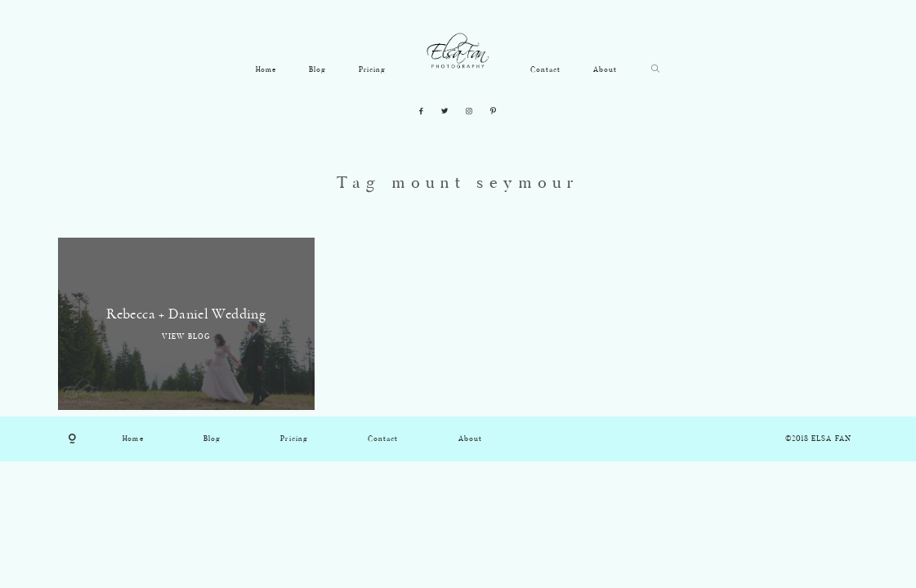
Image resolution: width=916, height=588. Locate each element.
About (605, 70)
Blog (317, 70)
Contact (545, 70)
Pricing (372, 70)
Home (266, 70)
